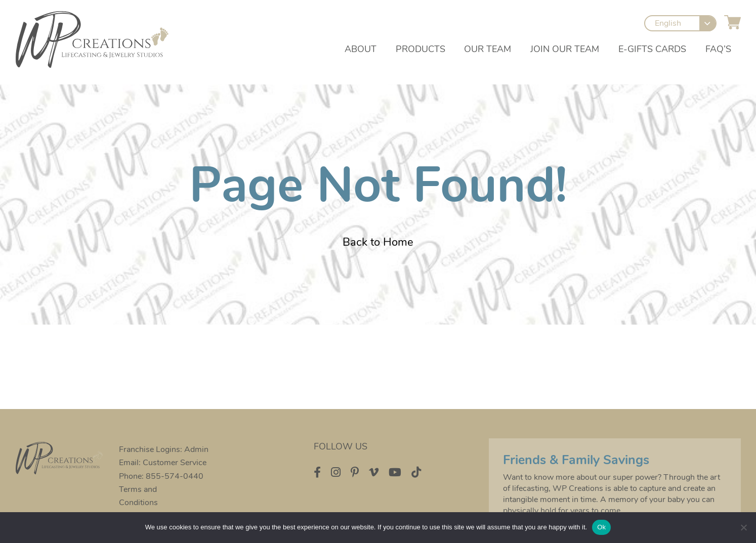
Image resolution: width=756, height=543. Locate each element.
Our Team (488, 50)
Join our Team (565, 50)
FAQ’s (718, 50)
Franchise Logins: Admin (164, 449)
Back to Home (378, 242)
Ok (601, 527)
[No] (743, 527)
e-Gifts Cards (652, 50)
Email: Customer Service (163, 463)
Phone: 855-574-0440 (162, 476)
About (360, 50)
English (668, 24)
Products (420, 50)
